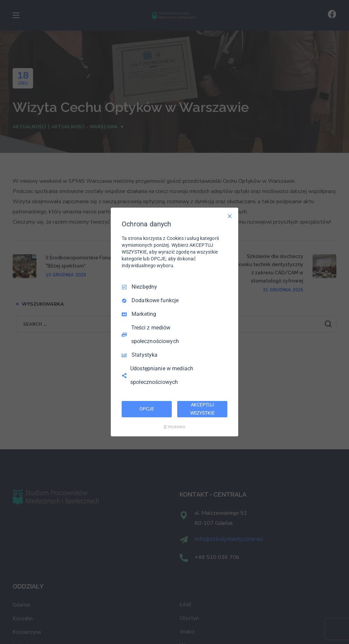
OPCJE (147, 409)
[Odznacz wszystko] (230, 216)
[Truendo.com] (174, 427)
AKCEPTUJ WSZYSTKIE (202, 409)
